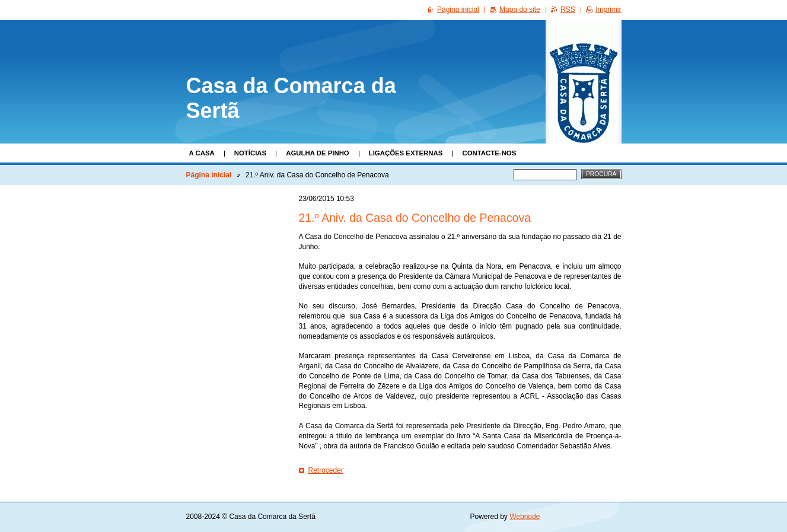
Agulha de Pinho (318, 153)
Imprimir (608, 9)
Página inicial (209, 175)
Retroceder (326, 470)
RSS (568, 9)
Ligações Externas (406, 153)
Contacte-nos (489, 153)
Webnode (525, 517)
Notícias (250, 153)
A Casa (202, 153)
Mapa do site (520, 9)
